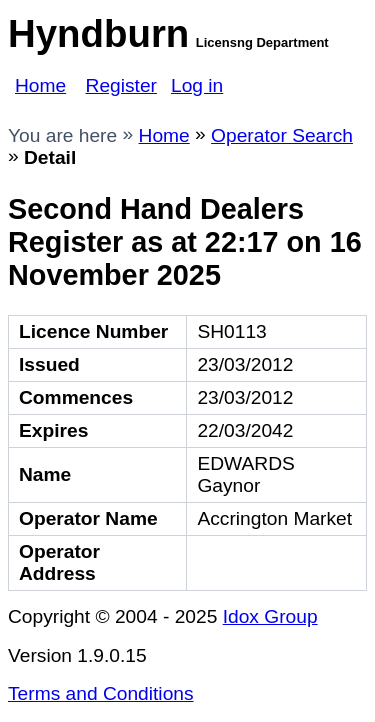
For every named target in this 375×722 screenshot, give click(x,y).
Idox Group (270, 616)
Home (40, 85)
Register (121, 85)
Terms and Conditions (101, 693)
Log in (197, 85)
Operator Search (282, 135)
